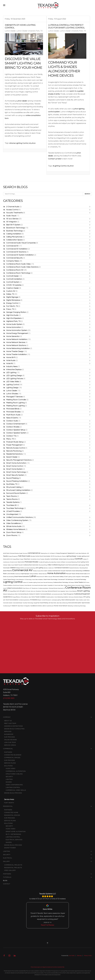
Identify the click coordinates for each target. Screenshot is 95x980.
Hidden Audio (11, 565)
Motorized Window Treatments (56, 588)
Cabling (66, 585)
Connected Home (11, 813)
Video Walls (20, 606)
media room (51, 568)
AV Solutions (34, 600)
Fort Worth (9, 803)
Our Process (9, 737)
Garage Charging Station (16, 312)
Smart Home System (14, 469)
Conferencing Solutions (24, 600)
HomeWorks (34, 559)
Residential (47, 806)
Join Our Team (10, 742)
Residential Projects (13, 868)
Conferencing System (43, 588)
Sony (16, 594)
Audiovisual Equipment (82, 594)
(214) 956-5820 (9, 698)
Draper (22, 559)
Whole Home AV (40, 577)
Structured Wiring (43, 565)
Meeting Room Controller (16, 400)
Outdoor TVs (12, 436)
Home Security (28, 585)
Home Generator (13, 336)
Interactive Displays (14, 370)
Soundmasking (10, 577)
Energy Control (12, 303)
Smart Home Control (15, 466)
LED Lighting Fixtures (15, 379)
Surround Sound (52, 591)
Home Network (63, 606)
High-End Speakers (14, 318)
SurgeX (21, 553)
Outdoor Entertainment (16, 424)
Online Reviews (10, 740)
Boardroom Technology (16, 228)
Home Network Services (16, 342)
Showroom (9, 734)
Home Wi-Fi (11, 357)
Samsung (71, 597)
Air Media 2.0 (53, 553)
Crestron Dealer (13, 288)
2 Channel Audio (13, 207)
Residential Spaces (12, 815)
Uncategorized (12, 514)
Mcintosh (56, 606)
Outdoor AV (32, 594)
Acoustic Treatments (15, 213)
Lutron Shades (12, 394)
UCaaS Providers (13, 511)
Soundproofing (53, 562)
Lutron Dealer (10, 31)
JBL (11, 559)
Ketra (46, 577)
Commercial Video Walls (16, 790)
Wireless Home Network (16, 529)
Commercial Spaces (12, 758)
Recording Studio (84, 568)
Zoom (46, 571)
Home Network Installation (17, 339)
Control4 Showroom (46, 600)
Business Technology (15, 231)
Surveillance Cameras (36, 606)
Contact (7, 884)
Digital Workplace (13, 300)
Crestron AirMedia (61, 562)
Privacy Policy (88, 956)
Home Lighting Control (19, 143)
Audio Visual (11, 216)
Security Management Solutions (19, 460)
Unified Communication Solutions (19, 517)
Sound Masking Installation (17, 481)
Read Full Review (48, 925)
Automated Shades (18, 603)
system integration (77, 577)
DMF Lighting (87, 597)
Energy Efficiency (16, 597)
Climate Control (14, 562)
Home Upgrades (61, 591)
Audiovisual (18, 574)
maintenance (6, 562)
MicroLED (20, 565)
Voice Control (21, 562)
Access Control (12, 210)
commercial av (34, 553)
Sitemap (79, 956)
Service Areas (10, 745)
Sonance (25, 553)
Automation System (80, 585)
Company (47, 717)
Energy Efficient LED (14, 591)
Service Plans (10, 763)
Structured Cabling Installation (18, 490)
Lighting (70, 577)
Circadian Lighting (33, 582)
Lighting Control (60, 166)
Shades (9, 782)
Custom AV (11, 291)
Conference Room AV (15, 270)
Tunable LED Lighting (44, 562)
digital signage (82, 565)
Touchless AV (11, 505)
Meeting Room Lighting (15, 403)
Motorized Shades (14, 412)
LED (88, 553)
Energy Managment (13, 556)
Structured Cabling (14, 487)
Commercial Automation (62, 568)
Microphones (35, 588)
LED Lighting (11, 373)
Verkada (5, 565)
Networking (70, 606)
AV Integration (27, 606)
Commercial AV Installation (17, 249)
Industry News (12, 366)
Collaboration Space (14, 240)
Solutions (8, 766)
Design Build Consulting (14, 729)
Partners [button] (47, 874)
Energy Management (62, 553)
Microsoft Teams (71, 574)
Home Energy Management (17, 333)
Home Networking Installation (18, 348)
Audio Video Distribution (81, 553)
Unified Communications (14, 588)
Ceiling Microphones (14, 237)
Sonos (5, 577)
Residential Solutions (14, 454)
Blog (5, 881)
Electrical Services (14, 840)
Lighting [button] (47, 851)
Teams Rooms (12, 499)
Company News (13, 261)
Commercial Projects (13, 865)
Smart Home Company (19, 585)
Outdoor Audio (12, 421)
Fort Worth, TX (12, 306)
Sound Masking (12, 478)
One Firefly (72, 956)
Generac (46, 568)
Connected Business (13, 755)
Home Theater (79, 582)
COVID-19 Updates (14, 285)
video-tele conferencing (62, 603)
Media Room (27, 559)
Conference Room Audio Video (18, 264)
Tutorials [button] (47, 877)
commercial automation (57, 594)
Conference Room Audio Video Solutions (22, 267)
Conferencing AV (7, 606)
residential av (8, 597)
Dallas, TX (10, 294)
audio (85, 600)
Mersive (64, 556)
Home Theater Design (15, 351)
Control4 (79, 559)
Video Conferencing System (17, 520)
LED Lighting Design (14, 376)
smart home (6, 553)
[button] (4, 5)
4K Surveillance (24, 597)
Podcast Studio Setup (15, 442)
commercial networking (30, 568)
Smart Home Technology (16, 472)
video (30, 597)
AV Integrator (12, 222)
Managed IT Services (14, 397)
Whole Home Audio (14, 526)
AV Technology (28, 580)
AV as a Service (12, 219)
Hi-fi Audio (28, 591)
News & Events (12, 418)
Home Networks (73, 591)
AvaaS (16, 565)
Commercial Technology (80, 580)
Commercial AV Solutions (16, 252)
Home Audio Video (59, 585)
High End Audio (12, 315)
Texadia (6, 556)
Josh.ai (44, 606)
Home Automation (14, 327)
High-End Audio (86, 603)
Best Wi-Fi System (13, 225)
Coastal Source (50, 606)
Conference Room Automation (31, 565)
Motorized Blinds (13, 409)
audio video (11, 769)
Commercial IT (62, 580)
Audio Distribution (20, 580)
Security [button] (47, 855)
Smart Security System (15, 475)
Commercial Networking (71, 562)
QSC (4, 600)
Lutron (33, 143)
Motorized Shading (14, 553)
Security (9, 777)
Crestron (13, 568)
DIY (8, 591)
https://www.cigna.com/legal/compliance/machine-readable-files (47, 967)
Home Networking (77, 571)
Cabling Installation (14, 234)
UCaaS (66, 577)
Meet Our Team (10, 723)
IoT (30, 588)
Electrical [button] (47, 858)
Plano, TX (10, 439)
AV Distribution (70, 580)
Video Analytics (79, 600)
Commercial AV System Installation (20, 255)
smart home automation (72, 565)
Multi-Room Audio (13, 415)
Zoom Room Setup (14, 532)
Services (8, 732)
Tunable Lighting (81, 556)
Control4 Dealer (12, 276)
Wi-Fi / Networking (13, 834)
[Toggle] (90, 207)
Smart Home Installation (12, 600)
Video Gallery (10, 870)
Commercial (47, 749)
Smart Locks (40, 582)
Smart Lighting (83, 591)
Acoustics (47, 559)
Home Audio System (14, 324)
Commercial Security (14, 258)
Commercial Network (46, 594)
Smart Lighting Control (83, 562)
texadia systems (50, 597)
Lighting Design (13, 388)
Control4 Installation (14, 279)
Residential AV (71, 553)
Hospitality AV (51, 585)
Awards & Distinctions (13, 726)
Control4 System (13, 282)
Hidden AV (14, 606)
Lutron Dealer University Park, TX (29, 31)
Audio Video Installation (38, 580)
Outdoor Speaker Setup (16, 430)
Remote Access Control (16, 448)
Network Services (43, 574)
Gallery (47, 861)
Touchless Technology (15, 508)
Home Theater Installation (17, 354)
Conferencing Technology (79, 606)
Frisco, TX (10, 309)
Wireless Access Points (38, 571)
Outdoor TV (85, 559)
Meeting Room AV (45, 553)
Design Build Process (13, 793)
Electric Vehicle (71, 585)
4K (64, 588)
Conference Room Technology (18, 273)
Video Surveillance (13, 523)
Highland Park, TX (13, 321)
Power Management (14, 445)
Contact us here (55, 159)
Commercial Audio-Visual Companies (21, 243)
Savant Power (10, 848)
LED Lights (22, 591)
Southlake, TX (12, 484)
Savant (63, 565)
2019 (88, 574)
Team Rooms (11, 496)
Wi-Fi (85, 582)
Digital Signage (12, 297)
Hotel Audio (11, 360)
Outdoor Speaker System (16, 433)
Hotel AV (10, 363)
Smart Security (58, 556)
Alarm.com (33, 591)
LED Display (71, 582)
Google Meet (37, 603)
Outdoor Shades (13, 427)
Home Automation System (17, 330)
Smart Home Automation (16, 463)
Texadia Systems (13, 502)
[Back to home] (49, 5)
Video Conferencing (54, 565)
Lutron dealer (22, 101)
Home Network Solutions (16, 345)
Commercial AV (12, 246)
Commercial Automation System (39, 585)
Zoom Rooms (12, 535)
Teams (67, 591)
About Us (8, 721)
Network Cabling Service (9, 594)
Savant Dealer (12, 457)
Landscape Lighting (56, 600)
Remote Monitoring (14, 451)
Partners (8, 752)
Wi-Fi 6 (53, 556)
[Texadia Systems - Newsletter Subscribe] (48, 647)
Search (87, 194)
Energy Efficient (16, 559)
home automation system (75, 603)
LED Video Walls (13, 382)
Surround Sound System (16, 493)
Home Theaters (41, 559)
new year (50, 577)
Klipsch (40, 600)
